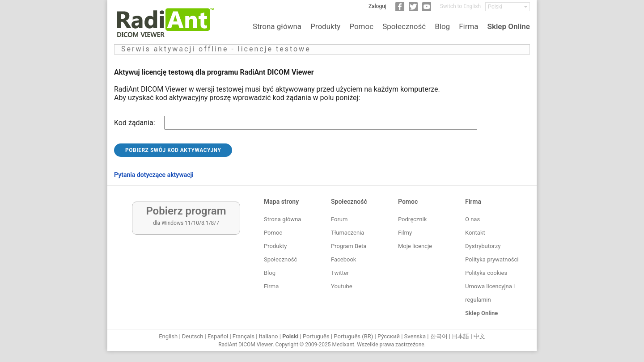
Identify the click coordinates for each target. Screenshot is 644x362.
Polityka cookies (486, 273)
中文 (479, 336)
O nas (472, 219)
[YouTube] (427, 9)
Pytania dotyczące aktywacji (154, 175)
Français (244, 336)
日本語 (460, 336)
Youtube (342, 286)
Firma (468, 26)
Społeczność (404, 26)
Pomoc (361, 26)
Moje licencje (415, 246)
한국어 (439, 336)
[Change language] (508, 7)
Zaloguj (377, 6)
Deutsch (193, 336)
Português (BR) (353, 336)
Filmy (405, 233)
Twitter (340, 273)
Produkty (325, 26)
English (168, 336)
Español (218, 336)
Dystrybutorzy (483, 246)
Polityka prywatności (492, 259)
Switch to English (460, 6)
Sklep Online (509, 26)
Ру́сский (389, 336)
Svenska (415, 336)
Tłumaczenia (347, 233)
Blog (442, 26)
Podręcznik (412, 219)
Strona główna (277, 26)
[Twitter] (413, 9)
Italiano (269, 336)
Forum (339, 219)
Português (316, 336)
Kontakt (475, 233)
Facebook (343, 259)
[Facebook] (400, 9)
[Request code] (321, 123)
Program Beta (349, 246)
